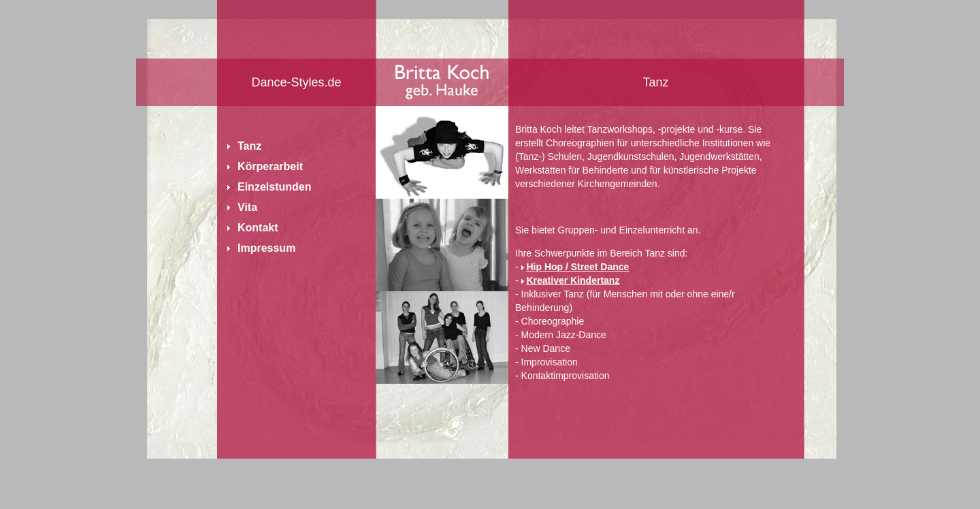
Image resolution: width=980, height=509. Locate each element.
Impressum (266, 248)
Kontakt (258, 228)
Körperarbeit (270, 166)
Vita (247, 207)
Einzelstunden (274, 187)
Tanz (249, 146)
